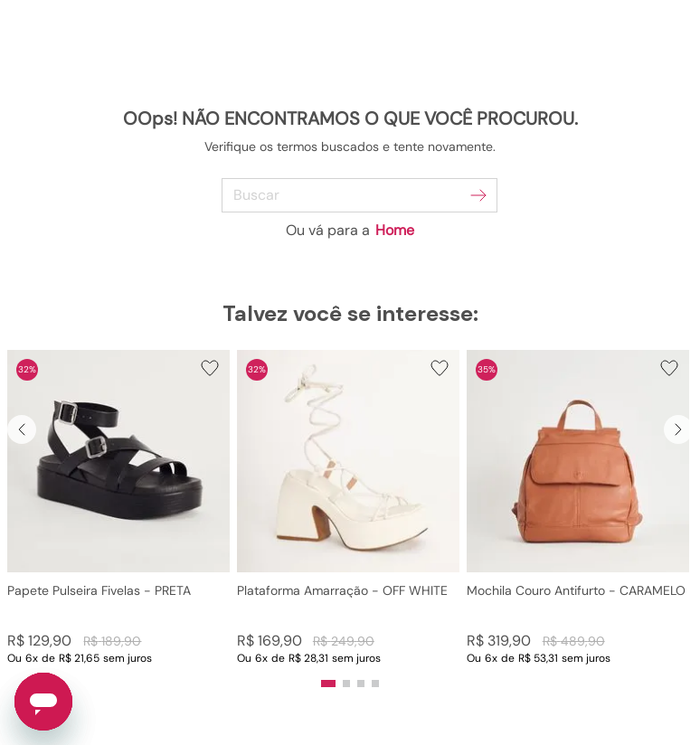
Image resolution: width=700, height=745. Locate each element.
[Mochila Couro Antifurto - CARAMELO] (578, 508)
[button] (118, 508)
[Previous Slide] (22, 429)
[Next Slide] (678, 429)
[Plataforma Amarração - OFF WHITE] (348, 508)
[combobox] (350, 195)
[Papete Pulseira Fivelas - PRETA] (118, 508)
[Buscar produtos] (478, 195)
